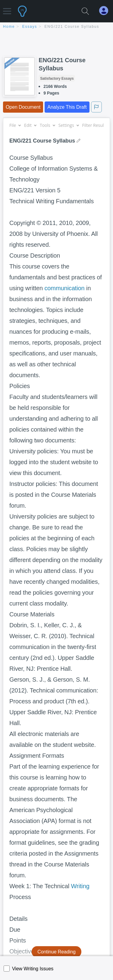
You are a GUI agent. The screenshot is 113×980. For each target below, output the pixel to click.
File (15, 125)
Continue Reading (56, 952)
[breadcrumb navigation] (56, 27)
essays (30, 27)
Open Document (23, 107)
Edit (30, 125)
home (9, 27)
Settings (69, 125)
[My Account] (106, 11)
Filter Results (97, 125)
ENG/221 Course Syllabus (72, 27)
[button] (7, 8)
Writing (80, 886)
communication (64, 288)
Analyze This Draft (67, 107)
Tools (47, 125)
